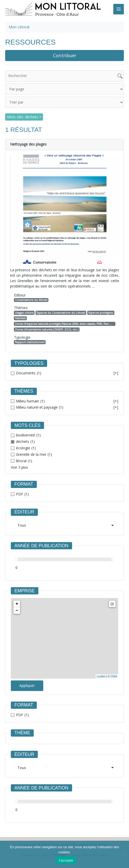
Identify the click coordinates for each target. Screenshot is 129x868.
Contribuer (65, 55)
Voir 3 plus (19, 467)
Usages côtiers (24, 313)
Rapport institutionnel (30, 342)
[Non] (123, 854)
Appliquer (27, 685)
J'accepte (66, 860)
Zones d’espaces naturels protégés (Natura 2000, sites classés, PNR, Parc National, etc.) (65, 324)
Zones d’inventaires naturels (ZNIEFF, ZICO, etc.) (47, 330)
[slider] (18, 559)
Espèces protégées (101, 313)
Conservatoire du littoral (31, 300)
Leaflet (101, 676)
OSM (114, 676)
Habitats (20, 318)
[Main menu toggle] (119, 9)
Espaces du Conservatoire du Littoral (61, 313)
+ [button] (17, 604)
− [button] (17, 611)
